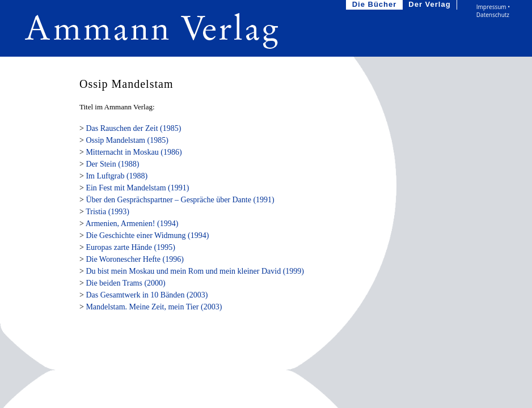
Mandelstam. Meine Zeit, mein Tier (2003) (154, 307)
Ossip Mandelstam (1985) (127, 140)
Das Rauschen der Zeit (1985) (133, 128)
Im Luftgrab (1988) (117, 176)
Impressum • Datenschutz (493, 11)
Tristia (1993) (107, 212)
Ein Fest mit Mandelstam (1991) (137, 188)
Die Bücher (376, 5)
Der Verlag (430, 5)
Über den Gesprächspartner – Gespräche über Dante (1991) (180, 200)
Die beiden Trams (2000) (125, 283)
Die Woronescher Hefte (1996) (134, 259)
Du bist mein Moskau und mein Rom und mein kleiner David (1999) (195, 271)
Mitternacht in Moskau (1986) (134, 152)
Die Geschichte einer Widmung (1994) (147, 235)
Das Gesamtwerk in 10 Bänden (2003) (147, 295)
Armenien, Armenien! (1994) (132, 224)
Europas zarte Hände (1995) (130, 247)
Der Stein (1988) (112, 164)
